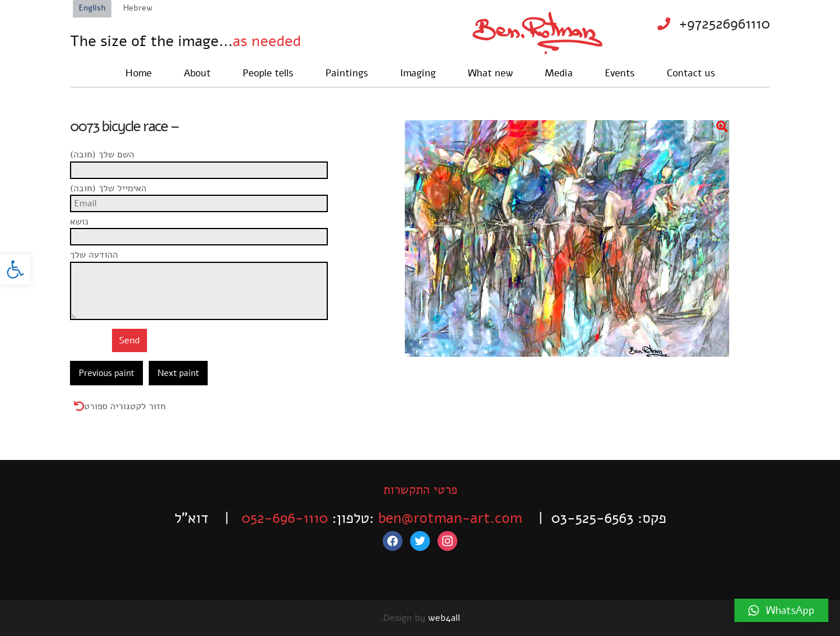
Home (139, 73)
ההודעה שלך (203, 261)
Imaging (418, 73)
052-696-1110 (285, 518)
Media (559, 73)
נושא (203, 228)
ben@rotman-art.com (450, 518)
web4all (444, 618)
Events (620, 73)
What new (490, 73)
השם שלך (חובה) (203, 161)
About (197, 73)
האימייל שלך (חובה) (203, 195)
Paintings (347, 73)
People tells (268, 73)
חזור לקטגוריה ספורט (125, 406)
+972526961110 (724, 24)
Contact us (691, 73)
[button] (15, 269)
